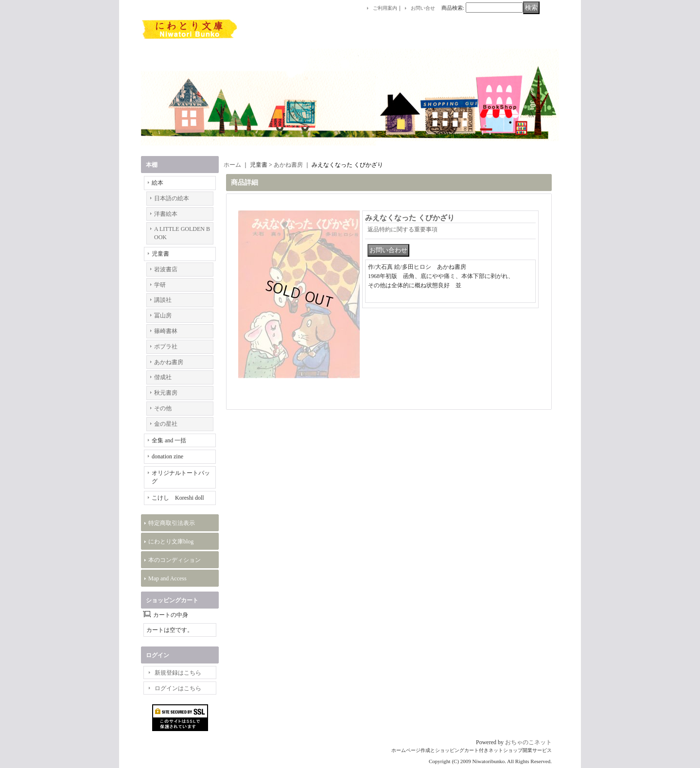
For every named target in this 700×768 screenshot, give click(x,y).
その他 (163, 408)
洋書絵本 (166, 214)
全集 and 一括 (169, 440)
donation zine (167, 456)
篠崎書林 (166, 331)
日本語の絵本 (172, 198)
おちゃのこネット (528, 742)
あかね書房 (169, 362)
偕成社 (163, 377)
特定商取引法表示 (172, 523)
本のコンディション (175, 560)
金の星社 (166, 424)
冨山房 (163, 315)
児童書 (160, 254)
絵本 (157, 183)
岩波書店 (166, 269)
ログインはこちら (178, 688)
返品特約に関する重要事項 (402, 229)
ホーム (232, 165)
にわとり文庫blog (171, 541)
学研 (160, 285)
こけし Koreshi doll (178, 498)
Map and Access (167, 578)
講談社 (163, 300)
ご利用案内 (385, 8)
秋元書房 (166, 393)
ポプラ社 (166, 347)
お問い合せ (423, 8)
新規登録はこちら (178, 673)
